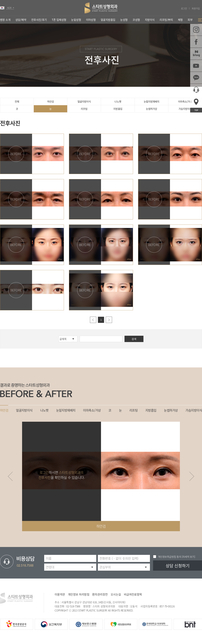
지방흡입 (118, 109)
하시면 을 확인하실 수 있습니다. (62, 475)
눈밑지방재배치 (151, 101)
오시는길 (116, 594)
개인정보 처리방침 (79, 594)
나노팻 (118, 101)
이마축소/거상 (185, 101)
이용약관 (60, 594)
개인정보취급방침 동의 (169, 557)
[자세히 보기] (188, 557)
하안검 (50, 101)
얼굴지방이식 (84, 101)
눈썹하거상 (151, 109)
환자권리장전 (100, 594)
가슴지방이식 (185, 109)
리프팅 (84, 109)
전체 (17, 101)
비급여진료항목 (133, 594)
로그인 (184, 8)
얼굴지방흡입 (108, 20)
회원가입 (196, 8)
